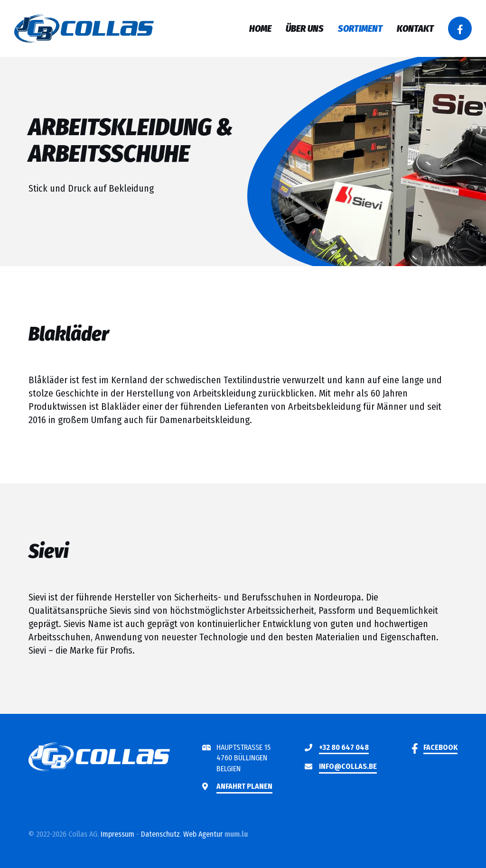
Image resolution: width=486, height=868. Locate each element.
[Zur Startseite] (84, 28)
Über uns (305, 28)
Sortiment (360, 28)
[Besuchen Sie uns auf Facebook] (460, 28)
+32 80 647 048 (344, 747)
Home (260, 28)
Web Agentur (203, 834)
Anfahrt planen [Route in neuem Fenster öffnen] (244, 786)
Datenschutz (160, 834)
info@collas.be (348, 766)
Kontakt (415, 28)
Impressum (117, 834)
